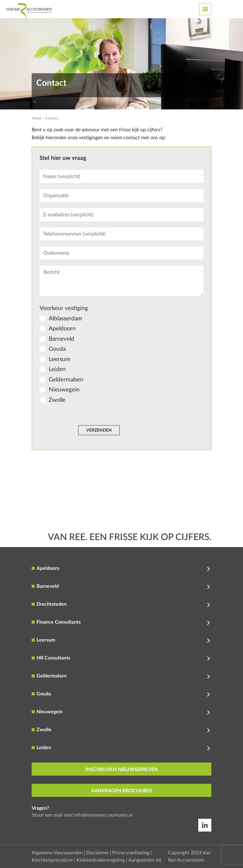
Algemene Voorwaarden (57, 853)
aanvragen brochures (121, 791)
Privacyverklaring (131, 853)
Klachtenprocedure (52, 860)
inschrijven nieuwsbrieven (121, 770)
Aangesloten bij (145, 860)
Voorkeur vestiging (64, 308)
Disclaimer (97, 853)
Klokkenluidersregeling (101, 860)
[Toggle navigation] (205, 9)
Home (37, 118)
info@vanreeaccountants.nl (104, 815)
